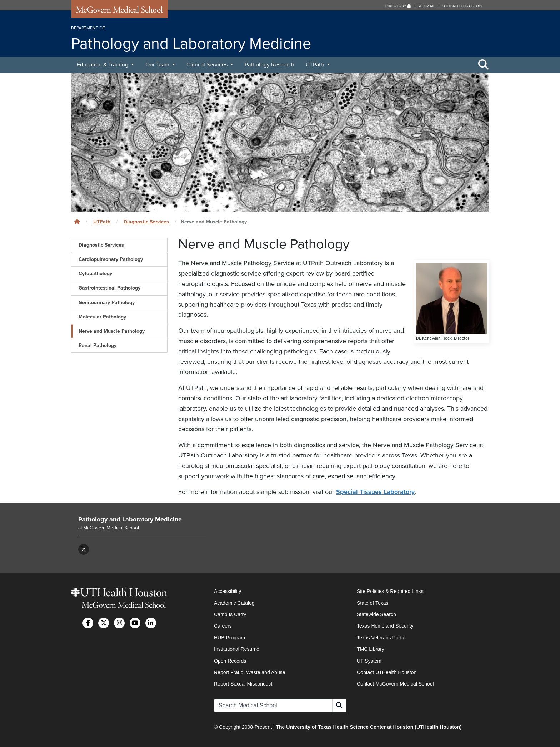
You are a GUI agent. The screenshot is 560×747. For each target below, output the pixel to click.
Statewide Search (376, 614)
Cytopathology (95, 274)
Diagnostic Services (146, 222)
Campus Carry (230, 614)
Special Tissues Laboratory (375, 492)
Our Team (158, 65)
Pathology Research (269, 65)
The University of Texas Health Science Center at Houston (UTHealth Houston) (369, 727)
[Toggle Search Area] (484, 65)
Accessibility (227, 591)
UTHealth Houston (462, 6)
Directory (398, 6)
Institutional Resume (237, 649)
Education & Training (103, 65)
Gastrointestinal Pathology (109, 288)
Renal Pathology (97, 345)
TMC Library (371, 649)
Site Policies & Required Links (390, 591)
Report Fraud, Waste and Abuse (249, 672)
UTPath (316, 65)
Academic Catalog (234, 603)
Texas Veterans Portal (381, 638)
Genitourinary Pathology (107, 303)
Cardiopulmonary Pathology (111, 259)
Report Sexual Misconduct (243, 684)
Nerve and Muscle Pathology (112, 331)
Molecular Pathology (102, 317)
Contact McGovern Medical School (395, 684)
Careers (223, 626)
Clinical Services (208, 65)
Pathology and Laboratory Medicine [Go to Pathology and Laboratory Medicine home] (130, 519)
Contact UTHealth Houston (387, 672)
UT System (369, 661)
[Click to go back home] (77, 222)
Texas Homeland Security (385, 626)
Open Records (230, 661)
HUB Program (229, 638)
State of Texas (372, 603)
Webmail (427, 6)
